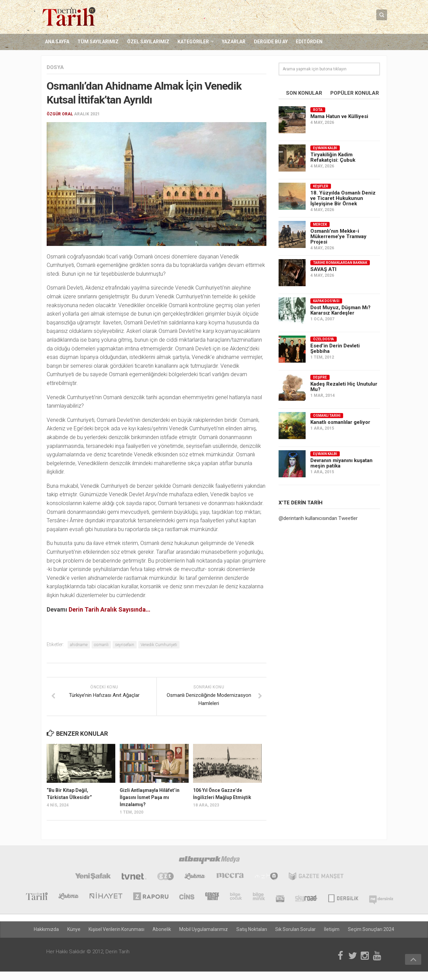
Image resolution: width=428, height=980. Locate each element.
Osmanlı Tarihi (327, 416)
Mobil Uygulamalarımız (204, 930)
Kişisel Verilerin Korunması (117, 930)
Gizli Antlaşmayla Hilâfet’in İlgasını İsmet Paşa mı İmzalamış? (150, 798)
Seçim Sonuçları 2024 (371, 930)
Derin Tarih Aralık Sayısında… (110, 609)
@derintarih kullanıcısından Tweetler (318, 518)
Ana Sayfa (57, 42)
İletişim (332, 930)
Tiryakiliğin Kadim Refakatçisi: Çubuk (333, 157)
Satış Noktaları (252, 930)
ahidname (79, 645)
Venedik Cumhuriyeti (159, 645)
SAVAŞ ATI (323, 269)
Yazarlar (233, 42)
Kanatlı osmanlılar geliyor (340, 422)
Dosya (55, 67)
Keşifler (321, 186)
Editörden (308, 42)
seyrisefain (125, 645)
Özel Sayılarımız (148, 42)
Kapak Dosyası (326, 301)
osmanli (101, 645)
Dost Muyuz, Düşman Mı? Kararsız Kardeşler (340, 310)
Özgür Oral (60, 114)
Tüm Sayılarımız (98, 42)
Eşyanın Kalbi (325, 148)
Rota (318, 110)
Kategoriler (193, 42)
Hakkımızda (47, 930)
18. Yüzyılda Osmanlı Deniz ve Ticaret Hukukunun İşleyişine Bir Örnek (343, 198)
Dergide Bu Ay (270, 42)
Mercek (320, 224)
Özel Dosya (324, 339)
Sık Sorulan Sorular (295, 930)
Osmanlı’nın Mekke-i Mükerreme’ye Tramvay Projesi (338, 236)
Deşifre (320, 377)
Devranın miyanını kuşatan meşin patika (341, 463)
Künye (74, 930)
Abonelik (162, 930)
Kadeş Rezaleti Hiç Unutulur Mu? (344, 387)
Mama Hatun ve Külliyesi (339, 116)
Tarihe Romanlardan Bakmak (340, 263)
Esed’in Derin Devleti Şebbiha (335, 348)
